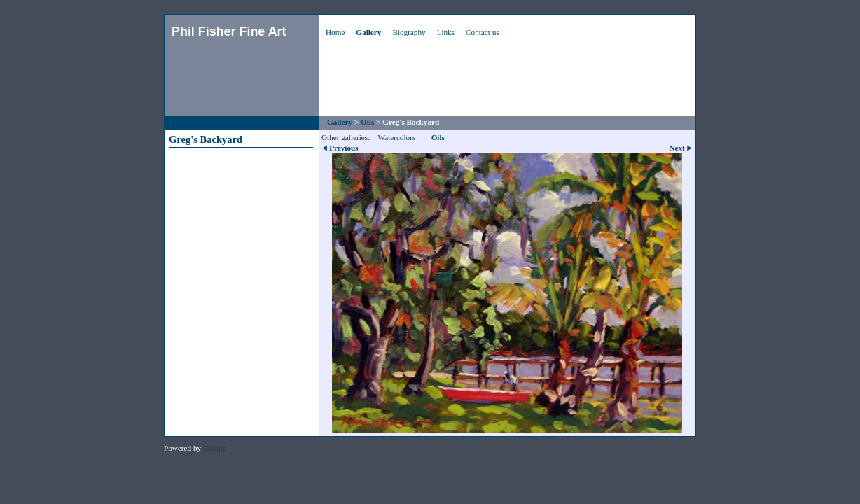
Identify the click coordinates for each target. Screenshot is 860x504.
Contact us (483, 32)
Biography (409, 32)
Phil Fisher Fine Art (229, 31)
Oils (367, 122)
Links (446, 32)
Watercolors (396, 137)
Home (335, 32)
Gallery (368, 32)
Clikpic (215, 448)
